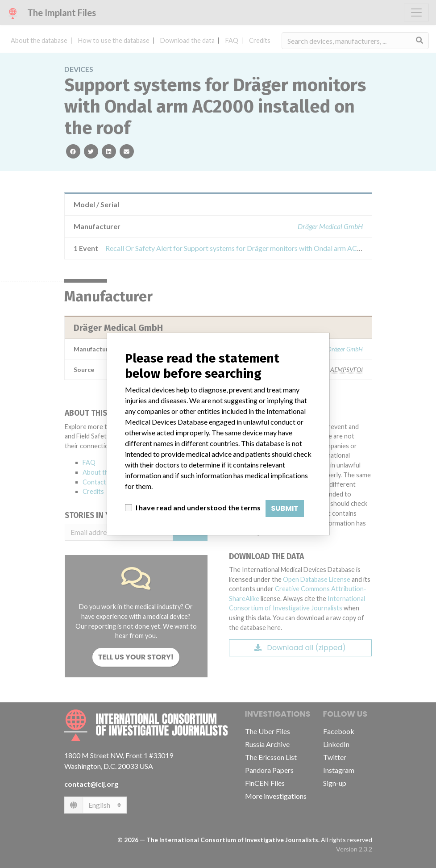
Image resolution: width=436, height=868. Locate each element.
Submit (285, 508)
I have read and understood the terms (198, 507)
